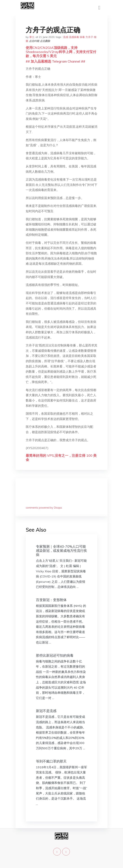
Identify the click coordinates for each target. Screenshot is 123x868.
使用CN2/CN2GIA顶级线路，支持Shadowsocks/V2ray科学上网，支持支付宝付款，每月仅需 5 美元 (61, 52)
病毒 (82, 37)
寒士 (32, 37)
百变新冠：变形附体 (51, 600)
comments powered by (44, 508)
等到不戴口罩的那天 (51, 761)
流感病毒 (74, 37)
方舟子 (89, 37)
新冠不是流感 (46, 711)
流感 (66, 37)
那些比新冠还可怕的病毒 (55, 655)
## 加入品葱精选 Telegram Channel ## (55, 61)
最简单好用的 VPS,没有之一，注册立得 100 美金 (61, 458)
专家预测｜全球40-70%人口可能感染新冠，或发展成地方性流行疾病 (62, 551)
